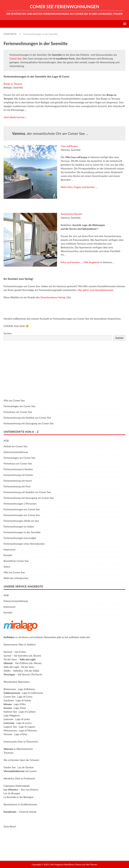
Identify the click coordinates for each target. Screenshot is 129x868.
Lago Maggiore (12, 715)
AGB (6, 441)
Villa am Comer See (14, 400)
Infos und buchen (70, 262)
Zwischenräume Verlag (53, 297)
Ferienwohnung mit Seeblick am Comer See (27, 418)
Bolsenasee (10, 689)
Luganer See (10, 727)
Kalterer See (10, 712)
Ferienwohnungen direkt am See (21, 521)
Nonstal (8, 652)
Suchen (8, 333)
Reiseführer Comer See (16, 561)
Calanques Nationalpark (17, 786)
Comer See (10, 697)
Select (7, 567)
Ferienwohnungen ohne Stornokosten (24, 544)
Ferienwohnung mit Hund (18, 481)
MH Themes (92, 865)
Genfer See (10, 767)
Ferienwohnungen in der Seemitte (22, 532)
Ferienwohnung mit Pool (17, 486)
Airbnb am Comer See (16, 446)
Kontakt (8, 555)
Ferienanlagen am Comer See (19, 406)
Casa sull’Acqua (69, 146)
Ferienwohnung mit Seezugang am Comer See (29, 423)
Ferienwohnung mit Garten (18, 475)
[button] (124, 24)
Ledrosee (9, 719)
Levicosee (9, 723)
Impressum (10, 549)
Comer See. (16, 58)
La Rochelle (10, 797)
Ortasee (8, 734)
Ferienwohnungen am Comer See (22, 509)
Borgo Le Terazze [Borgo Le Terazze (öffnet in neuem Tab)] (13, 84)
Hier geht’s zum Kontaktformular (96, 290)
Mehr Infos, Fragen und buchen (78, 187)
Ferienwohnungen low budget (20, 538)
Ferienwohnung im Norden (18, 469)
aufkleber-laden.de (79, 637)
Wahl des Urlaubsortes (16, 578)
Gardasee (9, 700)
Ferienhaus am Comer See (18, 412)
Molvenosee (10, 730)
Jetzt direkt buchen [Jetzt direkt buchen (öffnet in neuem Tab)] (14, 117)
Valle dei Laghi (11, 667)
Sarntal (7, 656)
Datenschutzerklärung (16, 452)
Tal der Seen (10, 659)
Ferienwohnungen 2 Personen (20, 504)
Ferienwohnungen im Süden (19, 526)
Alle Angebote (92, 262)
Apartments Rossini (71, 214)
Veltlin (7, 671)
